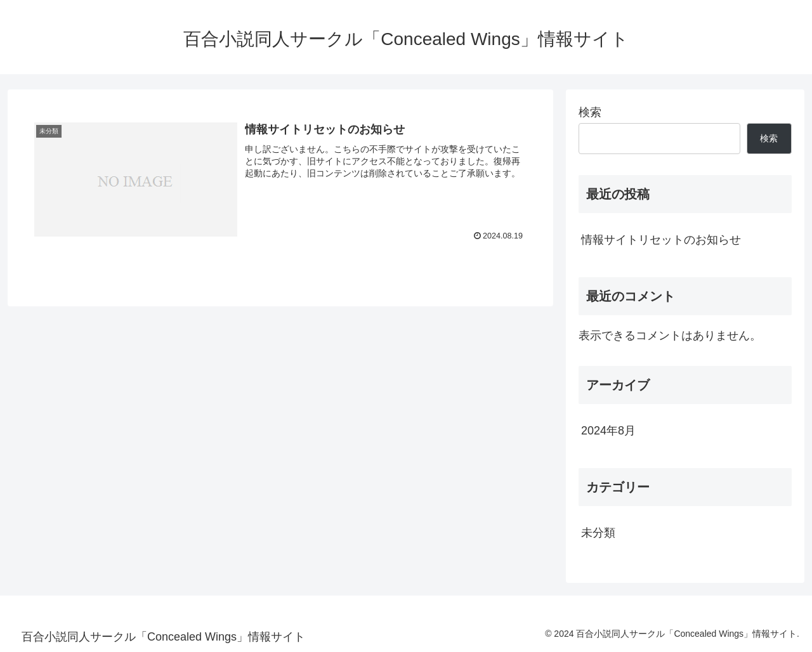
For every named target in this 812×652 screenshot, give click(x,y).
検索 (590, 112)
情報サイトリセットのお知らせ (661, 240)
